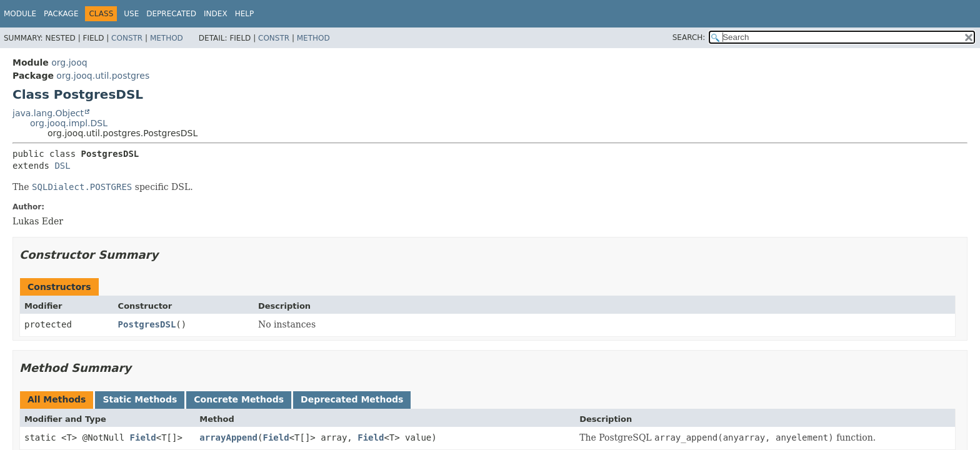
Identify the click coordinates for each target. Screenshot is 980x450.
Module (20, 14)
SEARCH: (689, 37)
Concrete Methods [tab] (239, 399)
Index (216, 14)
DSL (62, 166)
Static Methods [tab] (140, 399)
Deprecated (171, 14)
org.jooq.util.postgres (103, 76)
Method (167, 38)
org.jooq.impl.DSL (69, 123)
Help (245, 14)
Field (143, 437)
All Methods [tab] (57, 399)
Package (61, 14)
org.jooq (69, 62)
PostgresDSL (147, 324)
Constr (127, 38)
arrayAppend (228, 437)
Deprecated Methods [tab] (352, 399)
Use (131, 14)
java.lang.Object (48, 113)
